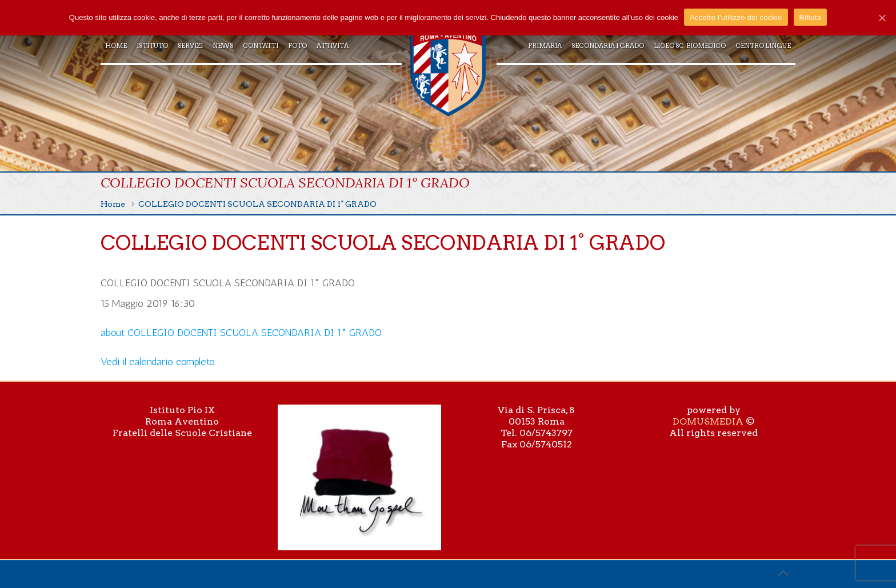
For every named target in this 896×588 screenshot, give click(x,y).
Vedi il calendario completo (158, 362)
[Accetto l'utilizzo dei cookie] (882, 18)
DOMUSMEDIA (708, 421)
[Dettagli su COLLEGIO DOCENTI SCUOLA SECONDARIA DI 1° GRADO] (241, 333)
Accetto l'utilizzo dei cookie (736, 17)
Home (113, 204)
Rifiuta (811, 17)
